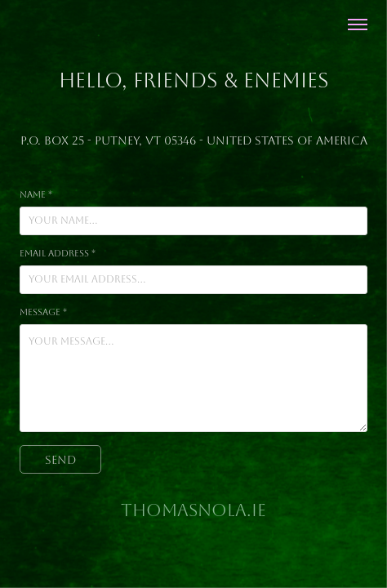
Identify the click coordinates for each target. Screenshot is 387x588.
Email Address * (58, 254)
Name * (36, 195)
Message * (43, 312)
